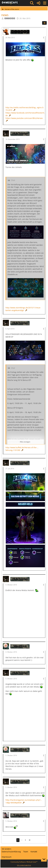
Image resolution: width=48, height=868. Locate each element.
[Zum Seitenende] (44, 859)
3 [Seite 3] (25, 840)
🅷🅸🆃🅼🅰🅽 (10, 18)
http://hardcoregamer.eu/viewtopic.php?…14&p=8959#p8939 (24, 801)
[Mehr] (44, 38)
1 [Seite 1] (18, 840)
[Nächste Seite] (29, 840)
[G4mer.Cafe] (10, 3)
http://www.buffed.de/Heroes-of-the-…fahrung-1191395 (22, 449)
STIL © (24, 865)
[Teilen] (44, 23)
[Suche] (32, 3)
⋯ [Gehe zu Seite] (22, 840)
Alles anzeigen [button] (25, 442)
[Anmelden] (38, 3)
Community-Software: (24, 862)
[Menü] (45, 3)
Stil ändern (7, 849)
